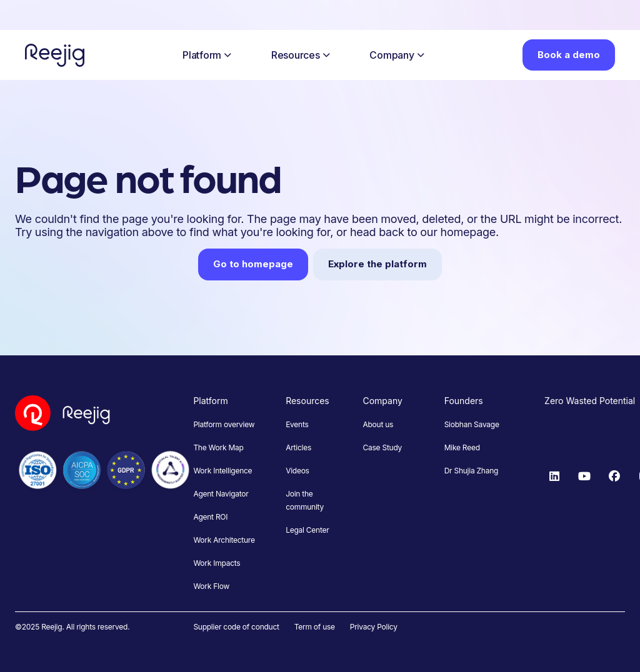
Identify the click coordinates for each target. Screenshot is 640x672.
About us (378, 424)
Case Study (382, 447)
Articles (298, 447)
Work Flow (211, 586)
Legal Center (307, 530)
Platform (207, 55)
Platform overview (224, 424)
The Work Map (218, 447)
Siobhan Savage (472, 424)
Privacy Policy (374, 627)
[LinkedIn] (554, 477)
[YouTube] (584, 477)
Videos (297, 471)
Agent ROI (210, 517)
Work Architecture (224, 540)
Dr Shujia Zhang (471, 471)
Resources (301, 55)
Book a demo (569, 55)
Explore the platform (377, 264)
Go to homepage (253, 264)
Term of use (315, 627)
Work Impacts (217, 563)
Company (397, 55)
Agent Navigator (221, 494)
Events (297, 424)
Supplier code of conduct (236, 627)
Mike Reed (462, 447)
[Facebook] (614, 477)
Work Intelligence (222, 471)
